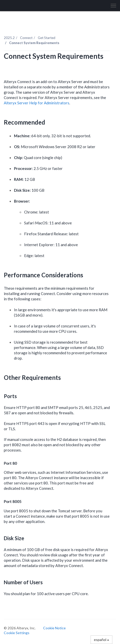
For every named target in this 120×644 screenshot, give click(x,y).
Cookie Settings (17, 633)
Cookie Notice (54, 628)
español (101, 640)
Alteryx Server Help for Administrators (37, 103)
